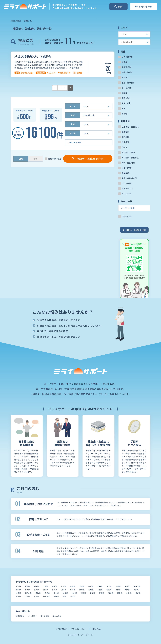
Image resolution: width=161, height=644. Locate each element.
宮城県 (46, 586)
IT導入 (124, 147)
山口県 (74, 593)
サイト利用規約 (61, 629)
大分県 (27, 596)
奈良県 (18, 593)
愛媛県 (102, 593)
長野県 (64, 590)
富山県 (27, 590)
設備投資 (125, 142)
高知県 (111, 593)
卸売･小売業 (127, 72)
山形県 (64, 586)
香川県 (93, 593)
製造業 (124, 62)
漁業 (124, 108)
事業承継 (125, 173)
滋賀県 (109, 590)
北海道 (18, 586)
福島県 (73, 586)
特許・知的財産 (128, 163)
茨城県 (82, 586)
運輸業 (124, 93)
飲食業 (124, 77)
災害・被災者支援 (129, 178)
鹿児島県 (46, 596)
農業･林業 (126, 103)
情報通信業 (126, 67)
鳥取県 (38, 593)
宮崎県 (37, 596)
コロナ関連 (126, 183)
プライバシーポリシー (79, 629)
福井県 (46, 590)
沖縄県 (56, 596)
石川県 (37, 590)
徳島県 (83, 593)
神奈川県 (137, 586)
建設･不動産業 (128, 83)
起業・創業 (126, 168)
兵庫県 (136, 590)
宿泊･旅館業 (127, 57)
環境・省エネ (127, 188)
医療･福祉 (126, 98)
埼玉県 (109, 586)
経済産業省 (20, 616)
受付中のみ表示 (55, 159)
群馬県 (100, 586)
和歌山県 (28, 593)
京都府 (118, 590)
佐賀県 (129, 593)
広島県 (65, 593)
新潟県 (18, 590)
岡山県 (56, 593)
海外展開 (125, 137)
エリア (73, 106)
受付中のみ (126, 216)
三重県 (100, 590)
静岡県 (82, 590)
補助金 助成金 (16, 21)
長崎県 (138, 593)
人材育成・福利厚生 (130, 158)
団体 (35, 159)
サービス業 (126, 88)
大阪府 (127, 590)
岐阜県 (73, 590)
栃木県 (91, 586)
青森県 (27, 586)
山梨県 (55, 590)
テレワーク (126, 194)
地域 (73, 115)
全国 (65, 596)
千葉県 (118, 586)
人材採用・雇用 (128, 152)
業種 (73, 124)
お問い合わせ (97, 629)
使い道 (73, 133)
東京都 (127, 586)
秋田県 (55, 586)
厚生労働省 (45, 616)
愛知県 (91, 590)
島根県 (47, 593)
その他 (124, 114)
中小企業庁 (32, 616)
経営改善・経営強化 (130, 127)
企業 (21, 159)
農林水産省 (57, 616)
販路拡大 (125, 132)
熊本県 (18, 596)
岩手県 (37, 586)
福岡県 (120, 593)
